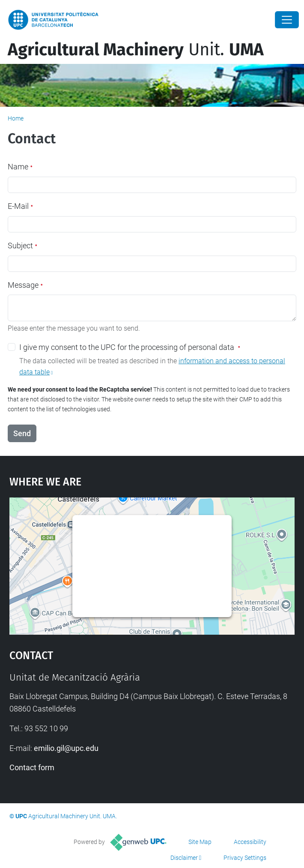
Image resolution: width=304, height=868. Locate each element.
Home (16, 118)
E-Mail (20, 206)
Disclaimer (184, 858)
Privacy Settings (245, 858)
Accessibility (250, 842)
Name (20, 167)
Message (25, 285)
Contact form (32, 767)
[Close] (287, 20)
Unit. (136, 50)
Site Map (200, 842)
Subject (22, 246)
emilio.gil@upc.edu (66, 748)
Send (22, 433)
